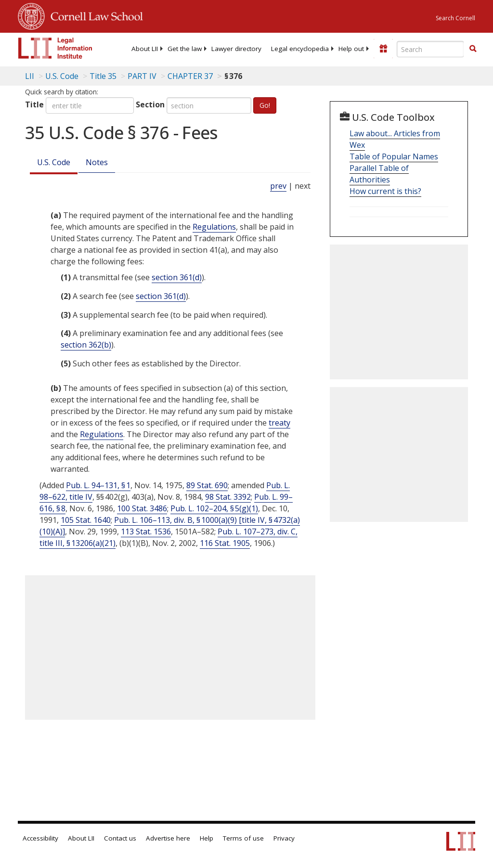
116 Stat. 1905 (225, 543)
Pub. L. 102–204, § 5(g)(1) (214, 508)
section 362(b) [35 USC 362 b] (86, 345)
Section (150, 104)
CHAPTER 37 (190, 76)
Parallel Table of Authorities (379, 174)
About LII (145, 49)
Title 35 (103, 76)
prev (278, 186)
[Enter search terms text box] (430, 49)
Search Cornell (455, 18)
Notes (97, 162)
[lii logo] (55, 48)
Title (34, 104)
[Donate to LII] (383, 49)
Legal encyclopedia (300, 49)
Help (207, 838)
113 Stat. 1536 (146, 531)
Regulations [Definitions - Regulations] (214, 227)
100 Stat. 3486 (142, 508)
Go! (265, 105)
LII (30, 76)
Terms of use (243, 838)
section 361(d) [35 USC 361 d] (177, 277)
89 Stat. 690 (207, 485)
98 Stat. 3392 (228, 497)
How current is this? (385, 191)
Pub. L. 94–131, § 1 (98, 485)
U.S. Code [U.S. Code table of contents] (62, 76)
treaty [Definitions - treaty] (279, 423)
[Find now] (473, 49)
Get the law (185, 49)
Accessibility (40, 838)
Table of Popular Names (394, 156)
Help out (351, 49)
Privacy (284, 838)
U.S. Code (54, 162)
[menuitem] (145, 49)
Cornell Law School (94, 15)
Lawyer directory (236, 49)
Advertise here (168, 838)
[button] (473, 49)
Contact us (120, 838)
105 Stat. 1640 (86, 520)
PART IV (142, 76)
